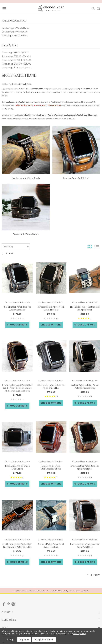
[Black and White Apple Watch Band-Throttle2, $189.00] (51, 515)
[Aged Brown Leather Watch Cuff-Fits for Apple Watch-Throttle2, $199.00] (17, 515)
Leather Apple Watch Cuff (15, 32)
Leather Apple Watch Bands (16, 28)
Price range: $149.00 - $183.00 (17, 60)
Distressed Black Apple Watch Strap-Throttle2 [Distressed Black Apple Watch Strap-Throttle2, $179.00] (51, 308)
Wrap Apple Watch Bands (14, 36)
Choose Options (17, 325)
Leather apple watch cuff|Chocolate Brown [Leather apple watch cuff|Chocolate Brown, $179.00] (51, 467)
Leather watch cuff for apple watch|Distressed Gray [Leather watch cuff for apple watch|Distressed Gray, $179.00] (85, 386)
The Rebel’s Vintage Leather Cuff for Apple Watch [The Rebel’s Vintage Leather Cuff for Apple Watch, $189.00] (85, 308)
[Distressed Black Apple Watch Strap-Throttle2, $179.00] (51, 278)
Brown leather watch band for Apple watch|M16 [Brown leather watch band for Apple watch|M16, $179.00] (85, 467)
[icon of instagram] (13, 604)
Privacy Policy (79, 634)
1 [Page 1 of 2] (3, 254)
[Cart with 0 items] (98, 9)
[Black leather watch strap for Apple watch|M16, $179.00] (51, 356)
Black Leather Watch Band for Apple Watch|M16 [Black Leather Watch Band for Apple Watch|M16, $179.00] (17, 308)
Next (12, 254)
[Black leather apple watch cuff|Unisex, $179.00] (17, 437)
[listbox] (16, 247)
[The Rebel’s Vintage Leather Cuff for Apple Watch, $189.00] (85, 278)
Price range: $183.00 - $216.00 (17, 64)
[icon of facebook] (4, 604)
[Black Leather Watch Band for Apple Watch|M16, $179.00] (17, 278)
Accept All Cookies (44, 640)
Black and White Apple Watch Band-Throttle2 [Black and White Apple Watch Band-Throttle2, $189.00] (51, 545)
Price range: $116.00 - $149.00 (16, 56)
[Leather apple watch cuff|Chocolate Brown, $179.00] (51, 437)
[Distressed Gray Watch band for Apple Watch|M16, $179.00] (85, 515)
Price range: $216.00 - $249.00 (17, 68)
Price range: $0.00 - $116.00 (15, 53)
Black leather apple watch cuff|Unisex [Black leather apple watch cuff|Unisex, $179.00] (17, 467)
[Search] (93, 9)
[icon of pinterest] (8, 604)
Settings (10, 640)
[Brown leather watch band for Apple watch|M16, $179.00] (85, 437)
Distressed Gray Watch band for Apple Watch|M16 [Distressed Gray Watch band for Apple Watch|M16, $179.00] (85, 545)
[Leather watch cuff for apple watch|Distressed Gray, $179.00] (85, 356)
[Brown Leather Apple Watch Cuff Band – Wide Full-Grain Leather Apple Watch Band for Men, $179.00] (17, 356)
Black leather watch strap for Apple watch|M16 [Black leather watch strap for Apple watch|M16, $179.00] (51, 386)
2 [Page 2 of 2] (6, 254)
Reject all (24, 640)
